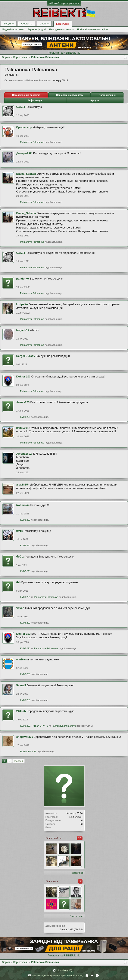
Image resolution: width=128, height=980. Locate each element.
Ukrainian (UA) (64, 970)
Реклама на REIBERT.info (64, 53)
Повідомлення (107, 95)
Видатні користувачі (13, 29)
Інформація (35, 100)
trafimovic (23, 505)
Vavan (20, 608)
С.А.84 (21, 107)
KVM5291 (25, 417)
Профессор (24, 127)
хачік (20, 531)
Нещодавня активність (61, 29)
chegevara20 (25, 737)
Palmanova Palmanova (32, 142)
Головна (87, 975)
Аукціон (95, 100)
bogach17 (23, 330)
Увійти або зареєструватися (64, 3)
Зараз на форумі (37, 29)
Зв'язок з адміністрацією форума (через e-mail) (58, 975)
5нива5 (21, 685)
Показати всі (77, 873)
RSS (97, 975)
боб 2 (20, 557)
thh (18, 582)
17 (79, 838)
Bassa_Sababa (26, 174)
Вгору (92, 975)
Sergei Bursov (26, 356)
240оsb (21, 711)
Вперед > (18, 761)
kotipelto (22, 304)
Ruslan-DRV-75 (40, 726)
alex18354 (23, 485)
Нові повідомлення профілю (93, 29)
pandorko (23, 279)
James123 (23, 402)
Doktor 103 (23, 377)
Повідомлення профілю (26, 95)
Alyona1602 (24, 454)
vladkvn (21, 659)
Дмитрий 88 (24, 153)
